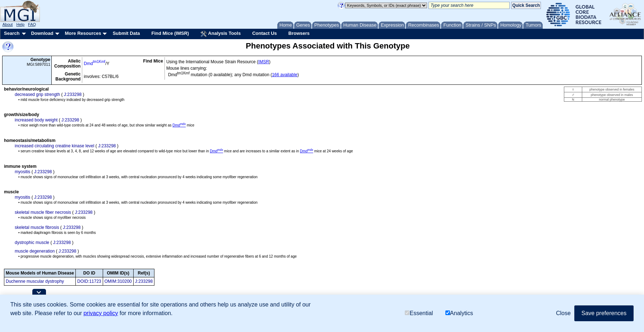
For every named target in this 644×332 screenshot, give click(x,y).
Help (20, 24)
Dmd (94, 64)
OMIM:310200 (118, 281)
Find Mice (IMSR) (170, 33)
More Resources (83, 33)
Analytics (459, 313)
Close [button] (563, 313)
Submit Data (126, 33)
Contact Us (265, 33)
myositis (22, 172)
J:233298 (73, 94)
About (8, 24)
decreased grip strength (37, 94)
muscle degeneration (35, 251)
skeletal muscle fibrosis (37, 227)
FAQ (32, 24)
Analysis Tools (221, 34)
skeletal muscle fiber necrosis (43, 212)
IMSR (264, 62)
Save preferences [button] (604, 313)
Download (42, 33)
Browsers (299, 33)
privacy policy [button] (101, 313)
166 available (285, 75)
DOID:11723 (89, 281)
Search (12, 33)
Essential (419, 313)
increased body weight (36, 120)
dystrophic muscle (32, 243)
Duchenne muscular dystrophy (35, 281)
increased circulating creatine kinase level (54, 146)
